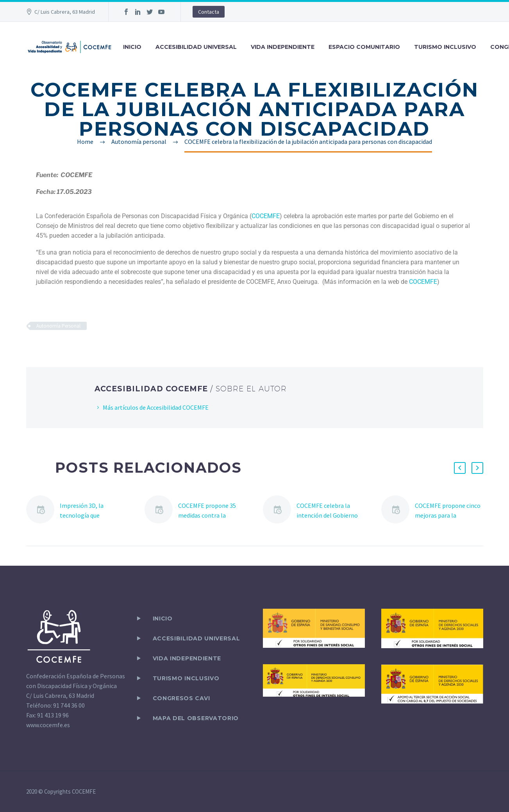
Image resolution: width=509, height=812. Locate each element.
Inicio (163, 618)
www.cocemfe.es (48, 725)
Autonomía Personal (58, 326)
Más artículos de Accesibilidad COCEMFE (156, 407)
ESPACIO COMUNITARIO (364, 47)
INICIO (132, 47)
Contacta (209, 12)
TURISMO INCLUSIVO (445, 47)
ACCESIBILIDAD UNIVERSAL (196, 47)
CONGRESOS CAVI (181, 698)
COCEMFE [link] (266, 216)
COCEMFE (423, 282)
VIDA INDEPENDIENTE (283, 47)
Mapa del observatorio (196, 718)
